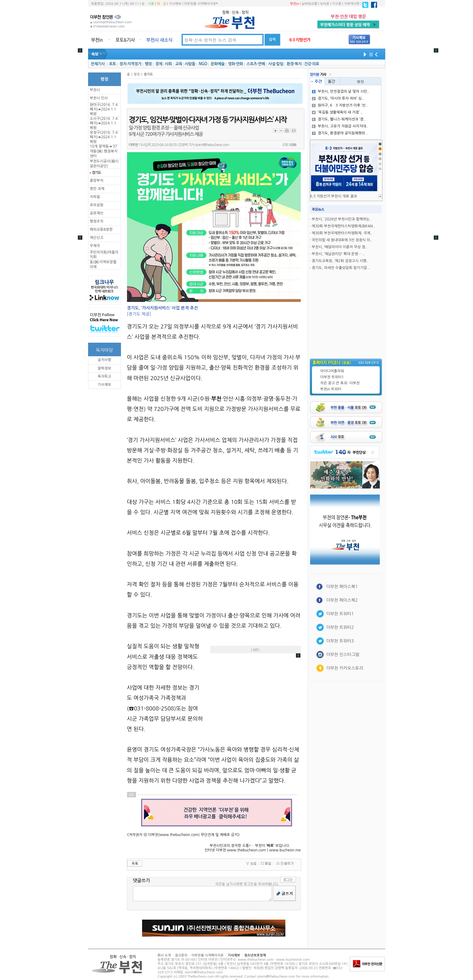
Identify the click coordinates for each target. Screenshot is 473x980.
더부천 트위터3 (340, 641)
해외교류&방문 (101, 229)
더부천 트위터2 (340, 627)
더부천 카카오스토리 (345, 668)
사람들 (190, 64)
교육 (179, 64)
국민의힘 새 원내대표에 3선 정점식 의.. (342, 240)
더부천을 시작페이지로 (201, 4)
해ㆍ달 (162, 4)
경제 (159, 64)
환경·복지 (294, 64)
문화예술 (217, 64)
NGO (203, 64)
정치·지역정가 (130, 64)
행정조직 (97, 221)
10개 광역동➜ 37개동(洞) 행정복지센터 (104, 151)
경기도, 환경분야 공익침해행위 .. (340, 133)
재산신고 (97, 238)
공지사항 (104, 360)
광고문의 (181, 955)
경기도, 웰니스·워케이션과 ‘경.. (339, 119)
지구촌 (337, 4)
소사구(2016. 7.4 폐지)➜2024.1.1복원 (104, 123)
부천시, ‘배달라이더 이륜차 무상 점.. (340, 247)
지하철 (95, 197)
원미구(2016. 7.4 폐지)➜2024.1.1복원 (104, 109)
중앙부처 (97, 181)
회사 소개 (164, 955)
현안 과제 (97, 189)
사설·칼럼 (276, 64)
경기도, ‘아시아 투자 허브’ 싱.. (338, 98)
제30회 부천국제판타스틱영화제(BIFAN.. (343, 226)
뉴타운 (325, 4)
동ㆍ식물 (148, 4)
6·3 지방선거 (300, 40)
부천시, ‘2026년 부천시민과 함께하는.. (342, 219)
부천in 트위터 (331, 389)
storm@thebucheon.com (212, 145)
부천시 (95, 90)
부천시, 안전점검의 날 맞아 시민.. (341, 91)
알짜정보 (104, 368)
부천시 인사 (99, 98)
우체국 (95, 246)
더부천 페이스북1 (342, 587)
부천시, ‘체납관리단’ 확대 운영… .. (338, 254)
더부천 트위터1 (332, 377)
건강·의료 (311, 64)
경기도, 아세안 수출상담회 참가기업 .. (341, 268)
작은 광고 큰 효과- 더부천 (340, 383)
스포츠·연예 (256, 64)
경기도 (97, 173)
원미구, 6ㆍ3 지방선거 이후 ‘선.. (340, 105)
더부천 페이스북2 (342, 600)
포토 (112, 64)
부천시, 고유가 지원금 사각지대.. (340, 126)
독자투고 (104, 376)
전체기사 (97, 64)
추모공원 (97, 205)
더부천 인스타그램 (343, 655)
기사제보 (175, 4)
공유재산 (97, 213)
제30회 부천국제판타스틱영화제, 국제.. (342, 233)
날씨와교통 (310, 4)
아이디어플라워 (332, 371)
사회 (168, 64)
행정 (148, 64)
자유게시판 (352, 4)
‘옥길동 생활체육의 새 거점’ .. (337, 112)
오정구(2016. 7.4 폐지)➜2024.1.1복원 (104, 137)
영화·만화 (235, 64)
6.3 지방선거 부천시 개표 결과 (334, 196)
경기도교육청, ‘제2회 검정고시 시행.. (340, 261)
